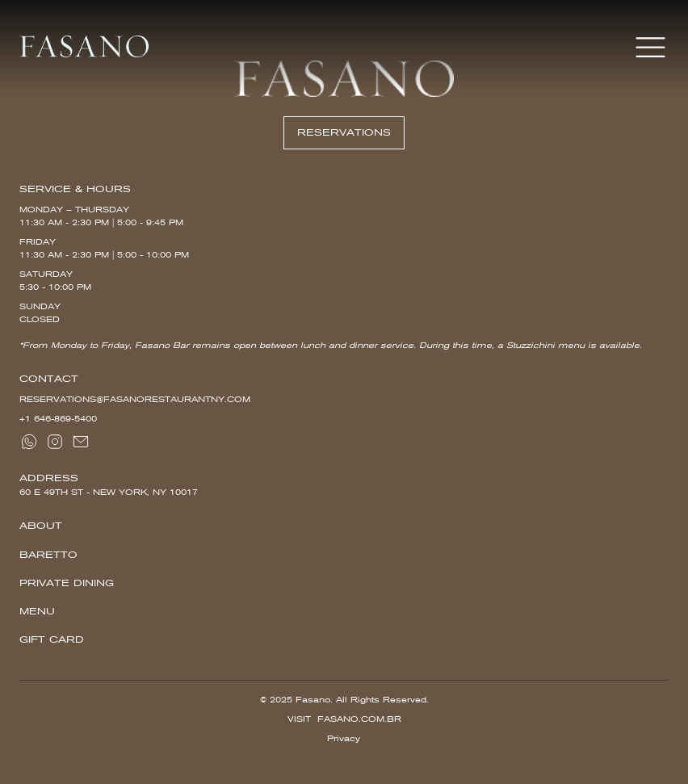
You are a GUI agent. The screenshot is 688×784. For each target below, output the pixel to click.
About (41, 526)
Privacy (344, 738)
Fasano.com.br (359, 719)
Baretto (48, 555)
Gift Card (52, 639)
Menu (37, 611)
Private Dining (67, 583)
